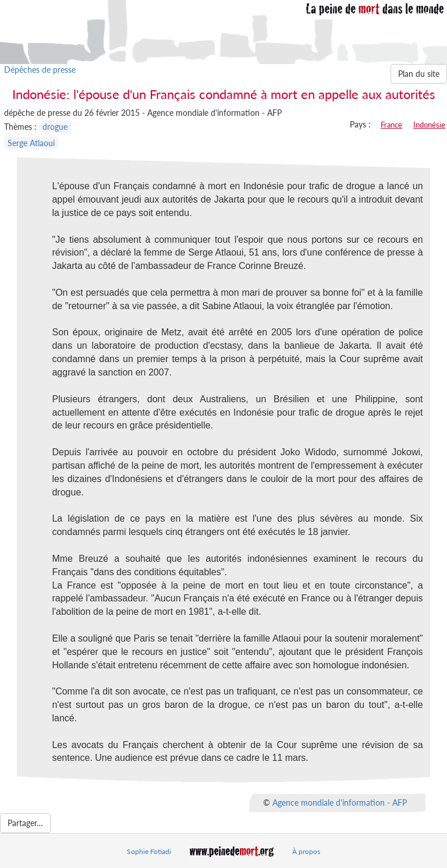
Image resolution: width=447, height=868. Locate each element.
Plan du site (419, 74)
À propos (306, 851)
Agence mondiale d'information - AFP (340, 803)
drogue (55, 127)
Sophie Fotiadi (149, 851)
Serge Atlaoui (31, 143)
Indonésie (429, 125)
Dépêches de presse (40, 70)
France (391, 125)
